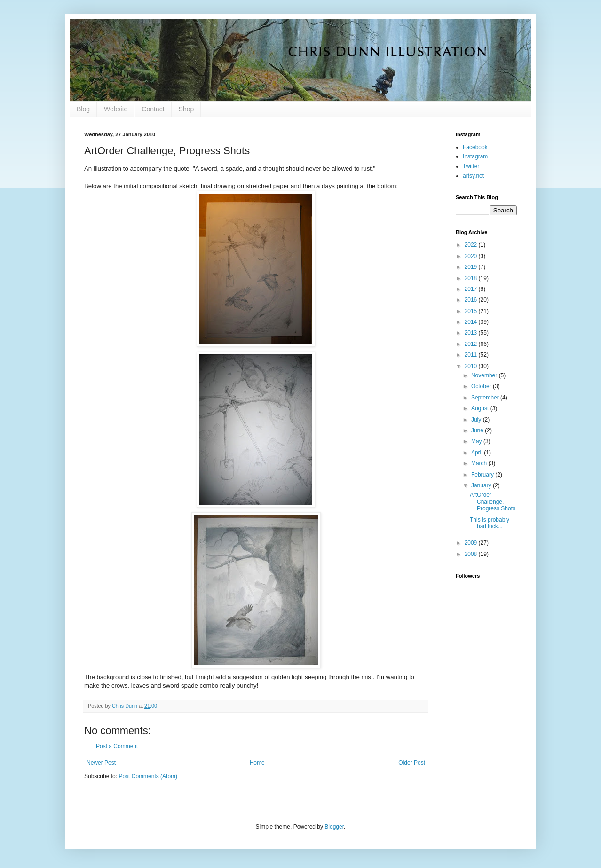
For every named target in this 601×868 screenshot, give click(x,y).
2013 (472, 333)
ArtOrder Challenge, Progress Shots (493, 502)
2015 (472, 311)
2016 (472, 300)
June (478, 430)
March (480, 463)
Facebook (475, 147)
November (485, 375)
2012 (472, 344)
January (482, 485)
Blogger (334, 827)
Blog (83, 109)
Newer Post (101, 763)
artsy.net (473, 176)
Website (116, 109)
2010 (472, 366)
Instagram (475, 156)
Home (257, 763)
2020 (472, 256)
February (483, 475)
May (477, 441)
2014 (472, 322)
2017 (472, 289)
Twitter (471, 166)
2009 (472, 543)
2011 (472, 355)
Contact (153, 109)
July (477, 420)
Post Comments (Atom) (148, 776)
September (486, 398)
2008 (472, 554)
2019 (472, 267)
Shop (186, 109)
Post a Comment (117, 746)
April (478, 453)
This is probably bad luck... (490, 523)
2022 (472, 245)
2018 (472, 278)
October (482, 386)
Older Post (412, 763)
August (481, 408)
